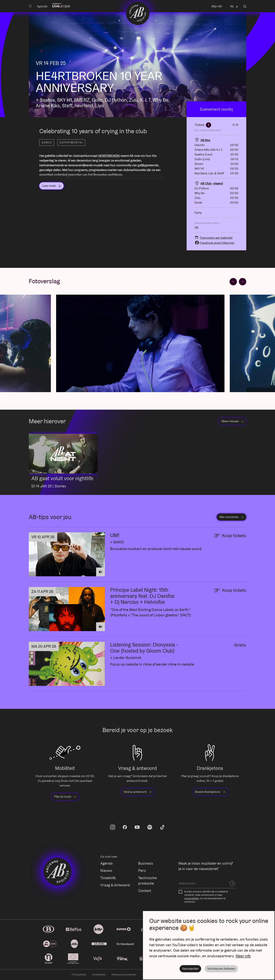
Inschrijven (232, 883)
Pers (142, 870)
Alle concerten (231, 517)
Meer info (243, 956)
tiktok (162, 827)
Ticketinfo (108, 878)
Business (146, 863)
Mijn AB (217, 6)
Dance (47, 143)
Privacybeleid (79, 975)
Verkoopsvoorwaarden (124, 975)
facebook (125, 827)
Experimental (71, 143)
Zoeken (245, 6)
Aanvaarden (190, 969)
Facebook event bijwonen (214, 243)
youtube (137, 827)
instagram (113, 827)
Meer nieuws (233, 421)
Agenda (42, 6)
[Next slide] (243, 282)
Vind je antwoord (137, 792)
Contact (145, 891)
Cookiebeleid (99, 975)
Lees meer (51, 186)
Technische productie (147, 881)
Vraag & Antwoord (115, 885)
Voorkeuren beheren (221, 969)
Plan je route (65, 796)
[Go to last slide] (233, 282)
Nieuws (106, 870)
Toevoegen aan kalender (214, 238)
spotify (150, 827)
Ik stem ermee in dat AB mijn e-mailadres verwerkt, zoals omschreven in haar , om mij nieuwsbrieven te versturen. (206, 897)
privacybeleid (191, 898)
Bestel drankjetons (210, 792)
